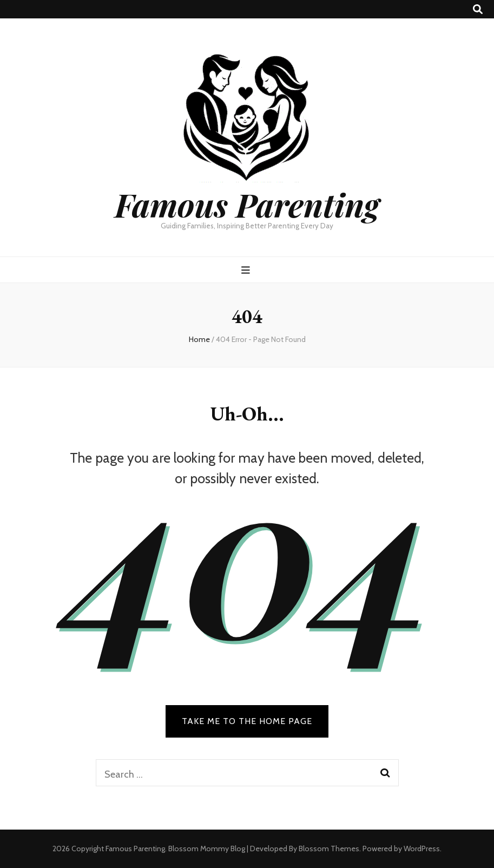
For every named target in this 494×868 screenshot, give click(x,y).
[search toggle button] (478, 9)
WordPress (422, 849)
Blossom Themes (329, 849)
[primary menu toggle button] (247, 270)
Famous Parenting (247, 204)
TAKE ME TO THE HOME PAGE (247, 721)
